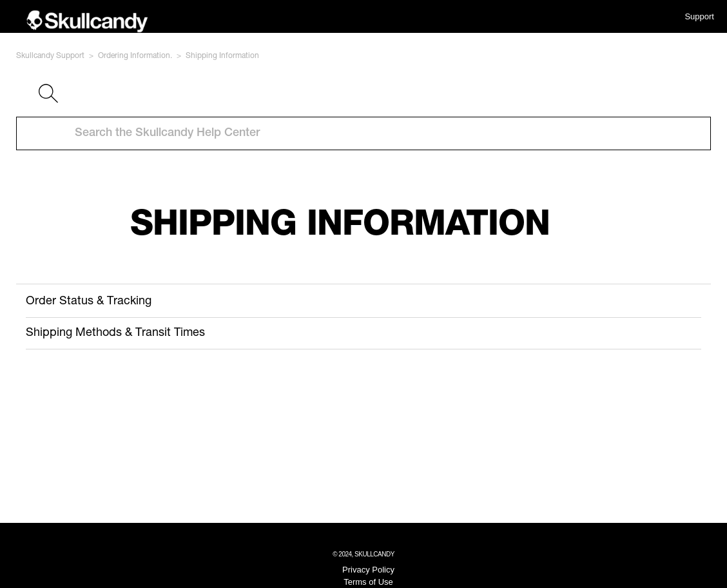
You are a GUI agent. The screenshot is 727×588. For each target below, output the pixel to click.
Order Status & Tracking (89, 302)
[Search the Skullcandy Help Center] (363, 133)
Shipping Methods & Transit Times (115, 333)
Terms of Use (368, 582)
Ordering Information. (135, 56)
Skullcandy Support (50, 56)
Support (699, 16)
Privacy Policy (368, 570)
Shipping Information (222, 56)
